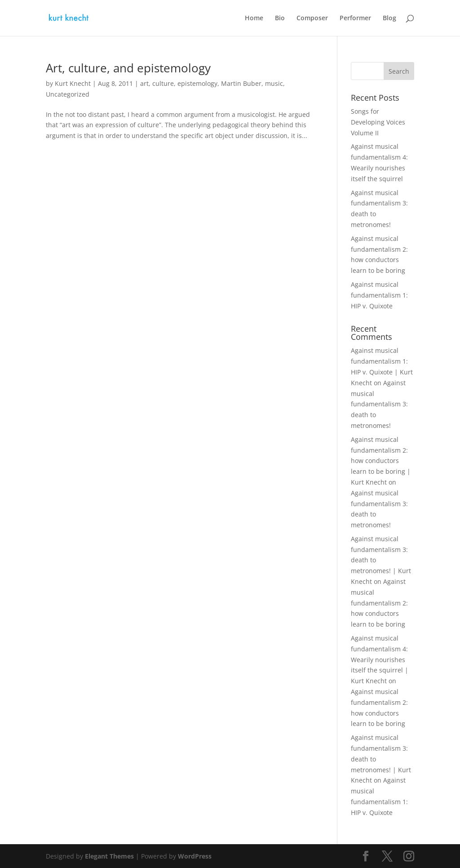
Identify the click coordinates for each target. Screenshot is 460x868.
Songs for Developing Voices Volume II (378, 122)
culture (163, 83)
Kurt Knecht (73, 83)
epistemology (197, 83)
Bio (280, 18)
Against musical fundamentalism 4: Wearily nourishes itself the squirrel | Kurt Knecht (380, 659)
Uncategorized (68, 94)
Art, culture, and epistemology (128, 68)
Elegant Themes (109, 856)
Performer (355, 18)
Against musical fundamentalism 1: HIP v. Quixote (379, 295)
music (274, 83)
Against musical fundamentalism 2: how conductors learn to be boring (379, 603)
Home (254, 18)
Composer (312, 18)
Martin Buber (241, 83)
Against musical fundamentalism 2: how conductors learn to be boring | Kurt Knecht (381, 461)
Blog (389, 18)
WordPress (195, 856)
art (144, 83)
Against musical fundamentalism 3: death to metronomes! (379, 404)
